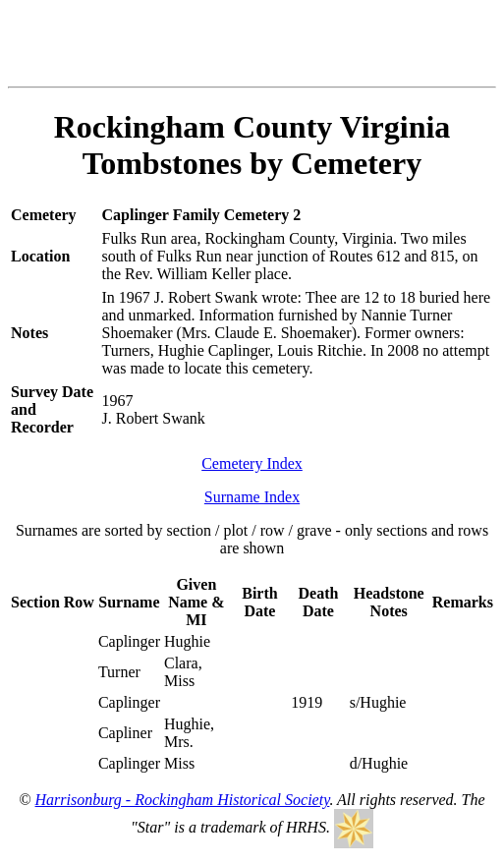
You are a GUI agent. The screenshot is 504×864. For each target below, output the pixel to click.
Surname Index (252, 497)
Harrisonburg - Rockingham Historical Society (183, 800)
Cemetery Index (252, 463)
